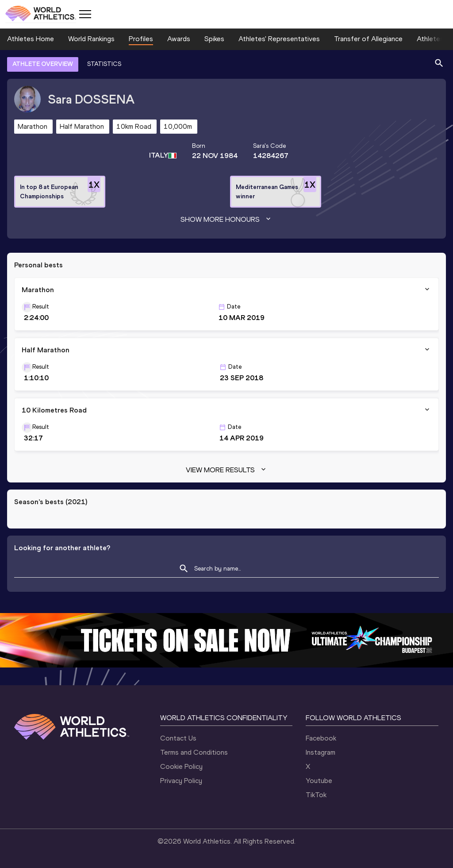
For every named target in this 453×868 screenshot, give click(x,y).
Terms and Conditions (194, 752)
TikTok (316, 795)
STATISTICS (104, 64)
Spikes (214, 39)
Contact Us (178, 738)
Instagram (321, 752)
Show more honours (226, 220)
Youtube (319, 781)
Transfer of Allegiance (368, 39)
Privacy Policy (181, 781)
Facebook (321, 738)
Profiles (141, 39)
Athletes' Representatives (279, 39)
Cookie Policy (181, 766)
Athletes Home (31, 39)
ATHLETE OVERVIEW (43, 64)
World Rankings (91, 39)
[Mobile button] (85, 14)
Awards (179, 39)
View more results (227, 470)
